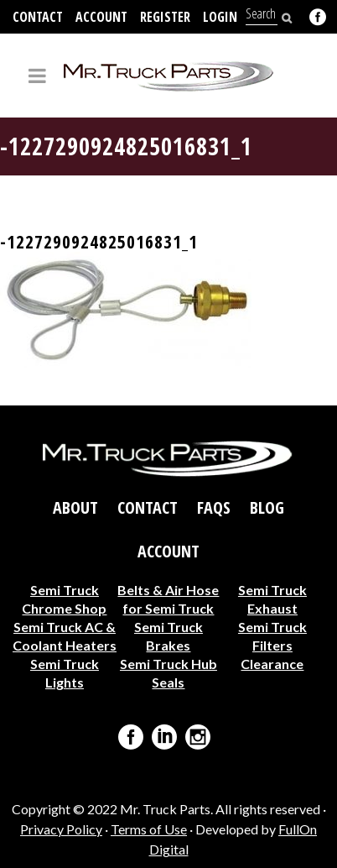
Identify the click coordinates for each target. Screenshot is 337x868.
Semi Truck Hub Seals (168, 673)
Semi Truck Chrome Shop (64, 599)
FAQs (214, 508)
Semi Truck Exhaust (272, 599)
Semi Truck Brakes (168, 636)
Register (165, 17)
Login (220, 17)
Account (101, 17)
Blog (267, 508)
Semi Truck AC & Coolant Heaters (65, 636)
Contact (38, 17)
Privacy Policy (61, 829)
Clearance (272, 664)
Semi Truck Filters (272, 636)
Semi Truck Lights (65, 673)
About (75, 508)
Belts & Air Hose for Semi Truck (168, 599)
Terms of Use (149, 829)
